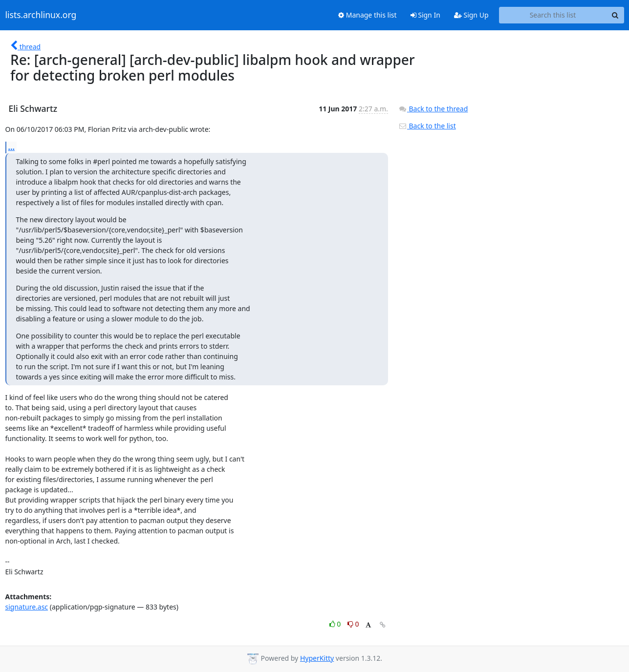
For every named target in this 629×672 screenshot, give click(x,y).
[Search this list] (553, 15)
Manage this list (368, 15)
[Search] (615, 15)
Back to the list (427, 126)
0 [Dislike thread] (353, 624)
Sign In (425, 15)
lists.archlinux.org (41, 15)
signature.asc (27, 607)
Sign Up (471, 15)
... (12, 147)
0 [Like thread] (336, 624)
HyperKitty (317, 658)
